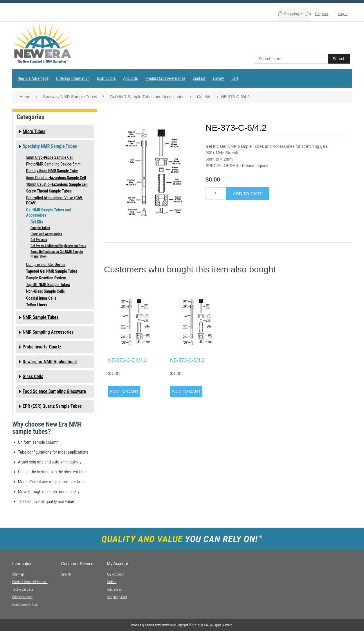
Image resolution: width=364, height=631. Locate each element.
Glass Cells (33, 376)
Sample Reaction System (46, 278)
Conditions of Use (25, 604)
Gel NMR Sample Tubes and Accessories (48, 213)
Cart (235, 78)
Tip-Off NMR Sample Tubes (48, 285)
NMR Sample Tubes (41, 317)
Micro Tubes (34, 131)
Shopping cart (117, 597)
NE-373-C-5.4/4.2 (127, 360)
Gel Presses (39, 240)
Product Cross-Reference (165, 78)
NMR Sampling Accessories (48, 332)
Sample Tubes (40, 228)
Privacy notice (22, 597)
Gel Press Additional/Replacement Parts (58, 246)
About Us (131, 78)
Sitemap (18, 574)
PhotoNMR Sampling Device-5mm (53, 164)
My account (115, 574)
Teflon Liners (37, 305)
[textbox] (292, 59)
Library (218, 78)
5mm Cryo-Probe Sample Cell (50, 157)
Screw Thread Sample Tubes (49, 191)
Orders (111, 582)
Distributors (106, 78)
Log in (343, 14)
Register (322, 14)
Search (66, 574)
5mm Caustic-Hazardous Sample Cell (56, 178)
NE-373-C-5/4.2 (187, 360)
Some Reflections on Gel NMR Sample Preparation (57, 254)
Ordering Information (73, 78)
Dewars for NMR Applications (50, 362)
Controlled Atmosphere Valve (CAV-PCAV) (55, 200)
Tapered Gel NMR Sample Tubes (52, 271)
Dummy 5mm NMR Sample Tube (52, 171)
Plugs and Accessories (46, 234)
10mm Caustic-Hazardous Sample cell (57, 184)
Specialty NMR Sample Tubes (50, 146)
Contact (199, 78)
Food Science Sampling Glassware (54, 391)
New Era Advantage (33, 78)
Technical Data (23, 589)
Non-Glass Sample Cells (45, 291)
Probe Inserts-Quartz (42, 347)
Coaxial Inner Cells (41, 298)
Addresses (114, 589)
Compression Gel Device (46, 265)
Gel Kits (37, 222)
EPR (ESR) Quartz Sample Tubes (52, 406)
